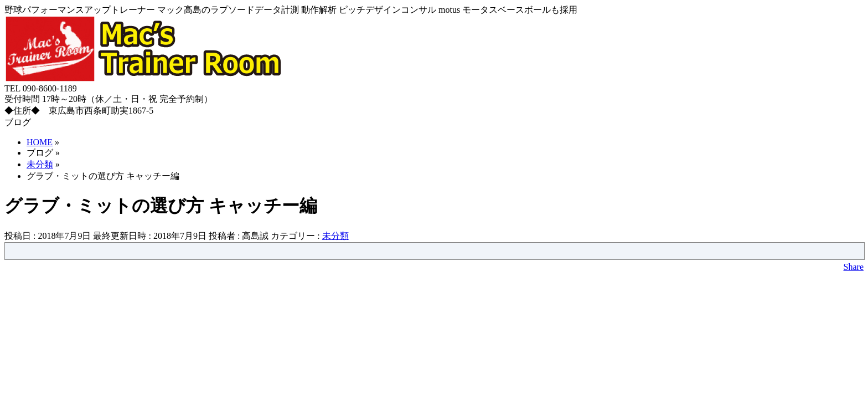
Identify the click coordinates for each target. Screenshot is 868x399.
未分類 (335, 236)
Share (854, 267)
